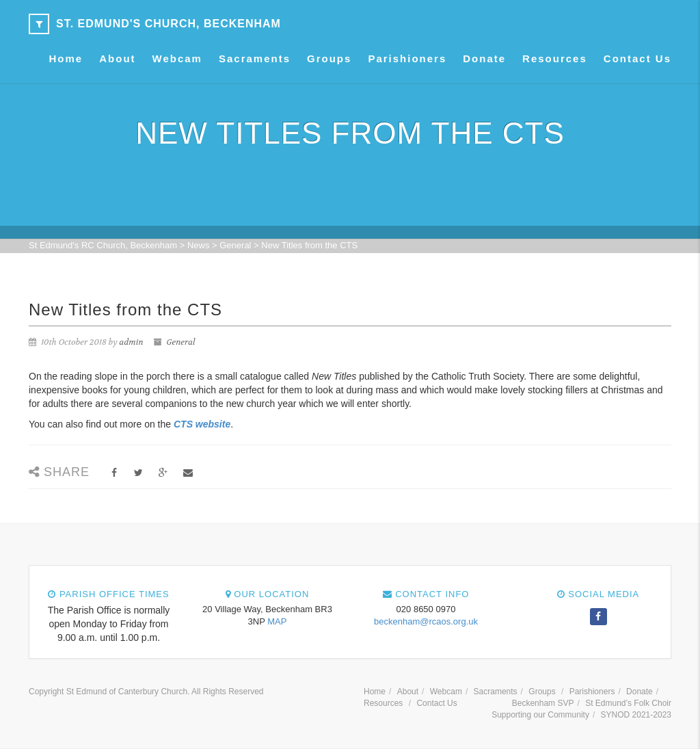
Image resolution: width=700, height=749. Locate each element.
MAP (277, 621)
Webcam (177, 58)
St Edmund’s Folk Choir (628, 703)
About (117, 58)
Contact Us (637, 58)
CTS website (202, 424)
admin (132, 342)
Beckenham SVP (543, 703)
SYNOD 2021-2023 (636, 715)
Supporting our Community (540, 715)
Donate (484, 58)
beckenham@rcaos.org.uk (426, 621)
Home (66, 58)
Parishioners (407, 58)
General (180, 342)
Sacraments (255, 58)
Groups (329, 58)
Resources (555, 58)
